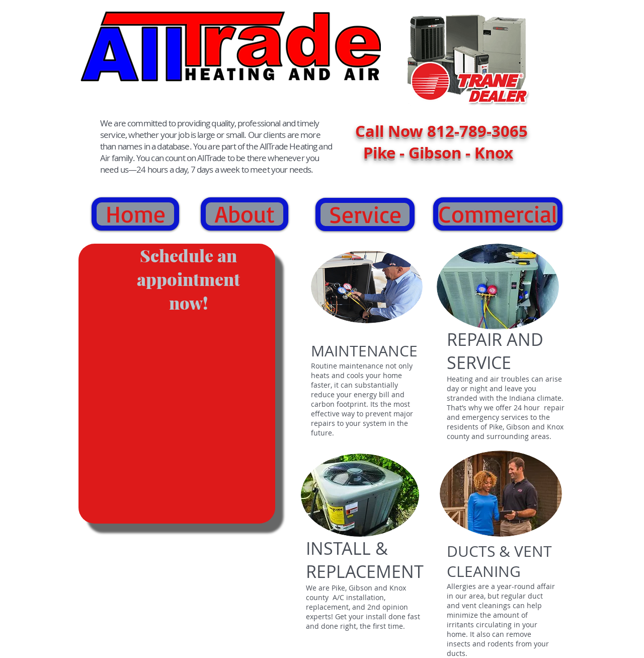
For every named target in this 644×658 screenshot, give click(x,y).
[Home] (135, 214)
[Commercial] (498, 214)
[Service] (365, 214)
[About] (245, 214)
